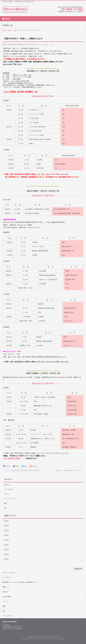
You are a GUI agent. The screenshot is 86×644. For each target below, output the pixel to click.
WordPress (33, 639)
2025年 (6, 526)
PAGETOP (78, 569)
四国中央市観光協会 (40, 637)
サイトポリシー (7, 577)
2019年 (6, 554)
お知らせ (46, 45)
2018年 (6, 559)
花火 (5, 508)
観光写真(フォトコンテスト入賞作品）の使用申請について (20, 582)
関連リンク (6, 587)
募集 (5, 503)
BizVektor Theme (43, 639)
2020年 (6, 550)
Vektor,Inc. (54, 639)
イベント (51, 45)
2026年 (6, 521)
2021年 (6, 545)
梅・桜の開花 (9, 489)
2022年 (6, 540)
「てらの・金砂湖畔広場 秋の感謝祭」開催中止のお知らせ (22, 471)
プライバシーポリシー (9, 573)
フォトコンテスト (10, 499)
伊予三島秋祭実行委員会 (12, 458)
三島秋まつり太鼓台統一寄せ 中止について (70, 471)
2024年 (6, 531)
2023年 (6, 535)
